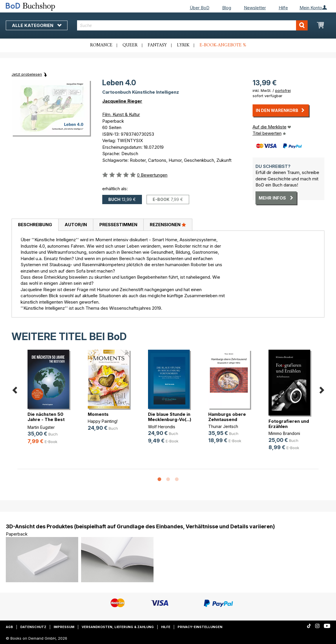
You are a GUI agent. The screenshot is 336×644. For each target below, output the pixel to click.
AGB (9, 627)
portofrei (283, 90)
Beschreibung (35, 225)
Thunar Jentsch (223, 426)
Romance (101, 45)
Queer (130, 45)
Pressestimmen (118, 225)
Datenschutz (33, 627)
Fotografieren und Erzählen (289, 424)
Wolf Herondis (162, 427)
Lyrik (183, 45)
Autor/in (76, 225)
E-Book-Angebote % (223, 45)
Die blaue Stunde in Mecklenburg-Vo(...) (170, 417)
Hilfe (283, 8)
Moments (98, 414)
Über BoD (200, 8)
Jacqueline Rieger (122, 101)
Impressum (64, 627)
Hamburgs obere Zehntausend (227, 417)
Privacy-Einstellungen (200, 627)
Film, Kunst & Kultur (121, 114)
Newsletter (255, 8)
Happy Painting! (103, 421)
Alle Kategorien (37, 25)
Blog (227, 8)
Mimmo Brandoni (284, 433)
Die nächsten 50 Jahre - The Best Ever (46, 419)
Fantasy (157, 45)
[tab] (35, 225)
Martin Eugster (41, 427)
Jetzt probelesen (27, 74)
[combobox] (192, 25)
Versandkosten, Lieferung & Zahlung (118, 627)
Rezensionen (168, 224)
